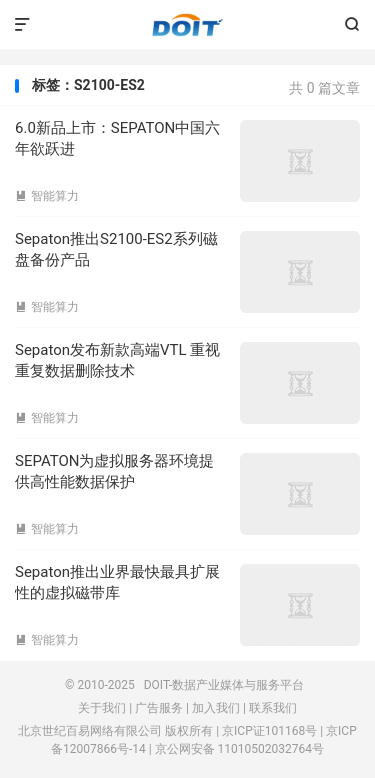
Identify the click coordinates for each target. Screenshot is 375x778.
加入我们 (216, 708)
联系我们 (273, 708)
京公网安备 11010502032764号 (239, 749)
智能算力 (47, 196)
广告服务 (159, 708)
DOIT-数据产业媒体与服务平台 (187, 25)
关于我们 (102, 708)
